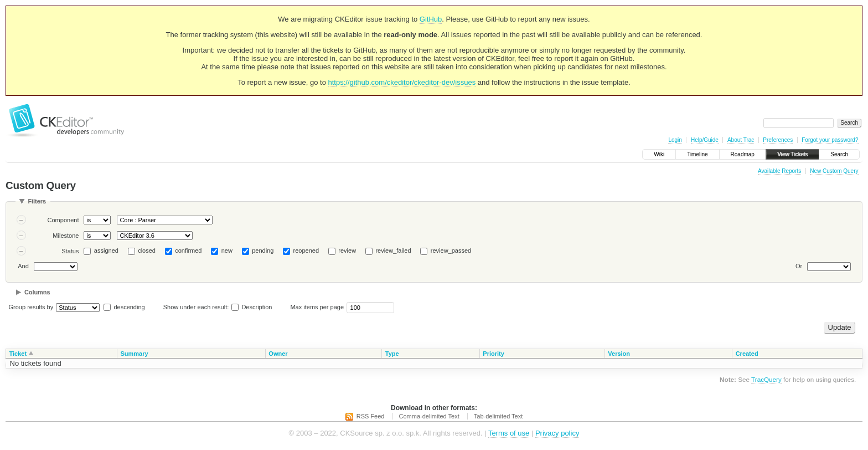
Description (252, 307)
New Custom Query (834, 171)
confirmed (188, 250)
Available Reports (779, 171)
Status (70, 251)
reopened (306, 250)
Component (63, 220)
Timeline (697, 154)
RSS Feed (371, 416)
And (23, 266)
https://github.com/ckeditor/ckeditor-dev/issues (402, 82)
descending (129, 307)
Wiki (659, 154)
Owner (278, 354)
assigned (106, 250)
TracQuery (766, 379)
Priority (494, 354)
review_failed (393, 250)
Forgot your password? (830, 140)
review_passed (451, 250)
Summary (134, 354)
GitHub (431, 19)
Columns (37, 292)
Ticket (18, 354)
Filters (37, 201)
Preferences (778, 140)
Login (675, 140)
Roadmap (743, 154)
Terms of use (509, 433)
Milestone (66, 236)
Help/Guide (705, 140)
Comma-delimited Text (429, 416)
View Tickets (792, 154)
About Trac (741, 140)
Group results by (31, 307)
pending (263, 250)
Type (392, 354)
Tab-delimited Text (498, 416)
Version (619, 354)
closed (147, 250)
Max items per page (317, 307)
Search (839, 154)
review (347, 250)
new (227, 250)
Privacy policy (557, 433)
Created (747, 354)
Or (799, 266)
